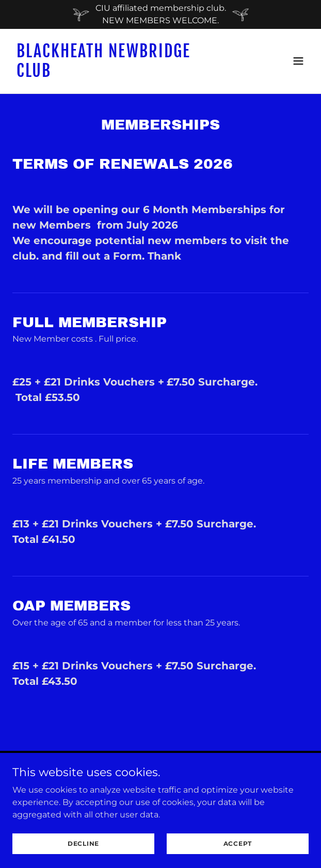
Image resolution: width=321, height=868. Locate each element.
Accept (238, 843)
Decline (83, 843)
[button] (298, 61)
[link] (116, 74)
